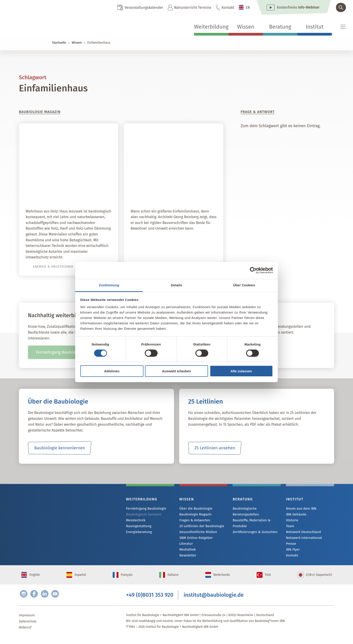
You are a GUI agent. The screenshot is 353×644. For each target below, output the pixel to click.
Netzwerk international (302, 539)
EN (248, 8)
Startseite (59, 43)
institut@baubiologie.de (214, 601)
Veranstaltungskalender (144, 8)
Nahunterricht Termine (192, 8)
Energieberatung (138, 533)
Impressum (27, 622)
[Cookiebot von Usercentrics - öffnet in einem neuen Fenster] (253, 270)
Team (290, 527)
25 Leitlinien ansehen (215, 448)
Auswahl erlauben (176, 371)
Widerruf (25, 634)
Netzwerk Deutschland (302, 533)
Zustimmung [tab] (109, 285)
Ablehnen (112, 371)
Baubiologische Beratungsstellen (256, 509)
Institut (315, 27)
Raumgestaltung (138, 527)
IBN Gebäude (295, 515)
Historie (292, 521)
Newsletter (187, 557)
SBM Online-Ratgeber (195, 539)
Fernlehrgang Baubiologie (144, 509)
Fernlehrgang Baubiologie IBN (64, 352)
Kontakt (228, 8)
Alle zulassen (241, 371)
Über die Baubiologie (195, 509)
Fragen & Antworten (193, 521)
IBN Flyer (292, 551)
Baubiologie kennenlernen (60, 448)
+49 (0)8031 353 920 (150, 601)
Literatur (186, 545)
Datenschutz (28, 628)
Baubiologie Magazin (194, 515)
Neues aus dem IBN (300, 509)
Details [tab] (176, 285)
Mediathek (187, 551)
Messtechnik (135, 521)
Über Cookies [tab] (244, 285)
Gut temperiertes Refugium (183, 194)
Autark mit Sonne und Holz (79, 194)
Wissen (246, 27)
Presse (291, 545)
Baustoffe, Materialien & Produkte (250, 517)
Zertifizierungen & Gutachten (253, 526)
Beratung (280, 27)
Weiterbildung (211, 27)
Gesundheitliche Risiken (197, 533)
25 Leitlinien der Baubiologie (200, 527)
